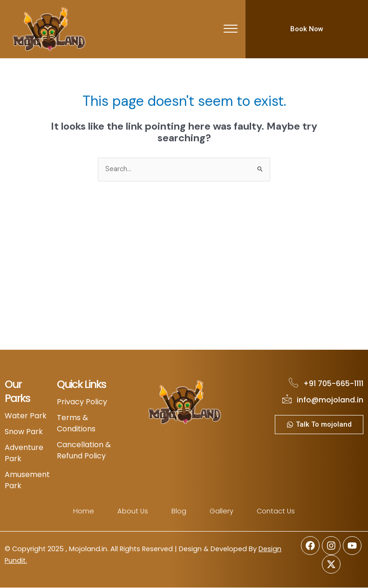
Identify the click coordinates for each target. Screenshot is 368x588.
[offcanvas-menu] (231, 29)
